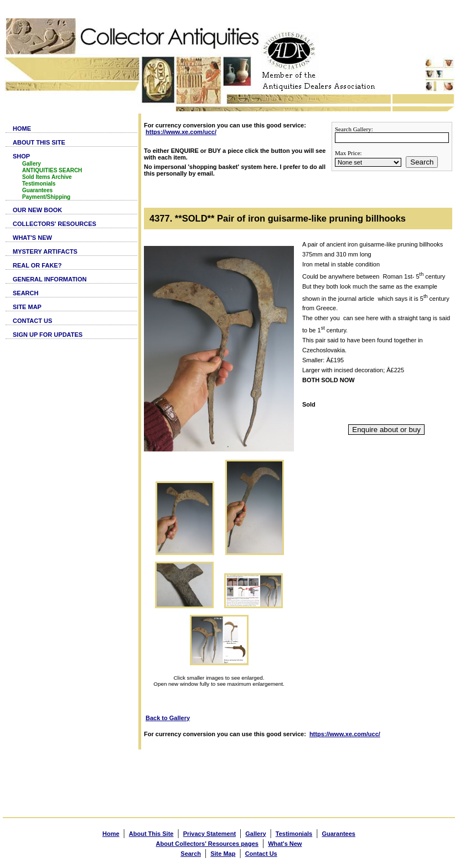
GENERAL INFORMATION (50, 279)
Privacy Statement (210, 834)
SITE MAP (27, 307)
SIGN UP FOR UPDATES (48, 335)
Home (111, 834)
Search (422, 162)
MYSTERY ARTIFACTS (45, 251)
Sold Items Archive (47, 177)
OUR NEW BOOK (37, 210)
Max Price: (348, 153)
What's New (285, 844)
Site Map (223, 854)
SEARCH (25, 293)
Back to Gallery (168, 718)
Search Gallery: (354, 129)
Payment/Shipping (46, 197)
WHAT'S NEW (32, 238)
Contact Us (261, 854)
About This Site (151, 834)
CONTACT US (32, 321)
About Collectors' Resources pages (207, 844)
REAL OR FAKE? (37, 265)
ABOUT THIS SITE (39, 142)
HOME (22, 129)
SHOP (21, 156)
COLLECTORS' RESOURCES (55, 224)
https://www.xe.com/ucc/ (181, 132)
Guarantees (37, 190)
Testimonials (39, 184)
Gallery (32, 164)
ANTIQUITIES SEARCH (52, 170)
